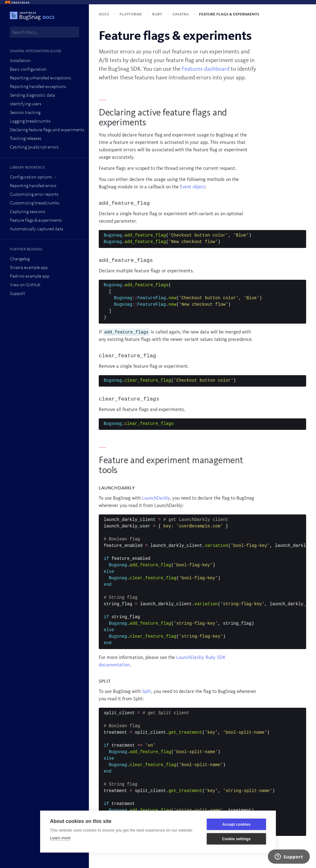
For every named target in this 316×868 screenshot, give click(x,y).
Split (147, 692)
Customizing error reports (34, 195)
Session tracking (25, 113)
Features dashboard (206, 69)
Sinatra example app (29, 268)
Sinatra (181, 14)
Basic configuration (28, 70)
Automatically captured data (37, 229)
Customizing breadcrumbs (35, 203)
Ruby (158, 14)
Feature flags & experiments (36, 221)
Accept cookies (237, 824)
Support (17, 294)
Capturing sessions (28, 212)
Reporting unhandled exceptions (40, 78)
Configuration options (31, 177)
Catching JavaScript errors (34, 147)
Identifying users (26, 104)
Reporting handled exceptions (38, 87)
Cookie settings (236, 839)
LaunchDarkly (156, 498)
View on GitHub (25, 285)
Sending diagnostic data (32, 96)
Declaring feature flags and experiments (47, 130)
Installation (20, 61)
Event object (193, 187)
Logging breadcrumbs (30, 122)
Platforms (131, 14)
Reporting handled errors (33, 186)
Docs (105, 14)
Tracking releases (26, 139)
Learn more (60, 838)
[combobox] (44, 32)
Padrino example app (30, 277)
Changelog (20, 259)
